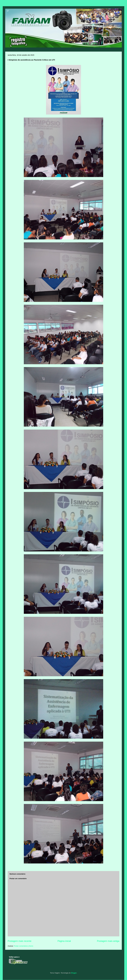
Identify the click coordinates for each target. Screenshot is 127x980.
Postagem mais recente (20, 941)
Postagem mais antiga (108, 941)
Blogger (74, 973)
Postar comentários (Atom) (24, 946)
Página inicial (64, 941)
